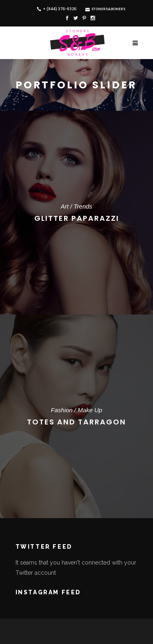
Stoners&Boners (101, 9)
